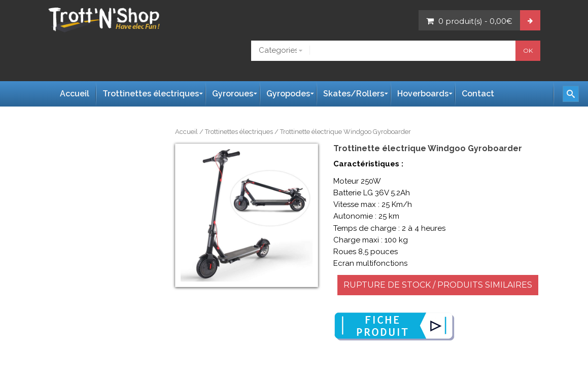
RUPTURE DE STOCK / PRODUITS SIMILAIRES (438, 285)
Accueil (186, 132)
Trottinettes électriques (239, 132)
